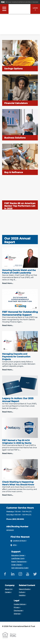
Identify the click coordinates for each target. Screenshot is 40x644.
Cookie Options (20, 604)
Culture (22, 592)
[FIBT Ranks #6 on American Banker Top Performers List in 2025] (20, 194)
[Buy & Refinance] (20, 159)
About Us (8, 589)
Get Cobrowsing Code (20, 568)
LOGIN (35, 8)
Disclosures (18, 611)
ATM (14, 545)
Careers (8, 592)
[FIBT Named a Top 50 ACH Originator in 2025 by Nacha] (20, 436)
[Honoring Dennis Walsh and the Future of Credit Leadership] (20, 266)
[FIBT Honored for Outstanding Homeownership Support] (20, 308)
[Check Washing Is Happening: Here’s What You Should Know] (20, 478)
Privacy (17, 607)
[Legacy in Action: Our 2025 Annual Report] (20, 394)
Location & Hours (19, 541)
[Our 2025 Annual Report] (20, 228)
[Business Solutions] (20, 125)
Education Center (18, 555)
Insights (22, 595)
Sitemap (17, 614)
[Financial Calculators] (20, 90)
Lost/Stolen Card (18, 558)
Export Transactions (19, 562)
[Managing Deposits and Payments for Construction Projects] (20, 351)
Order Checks (16, 565)
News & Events (24, 589)
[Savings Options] (20, 56)
